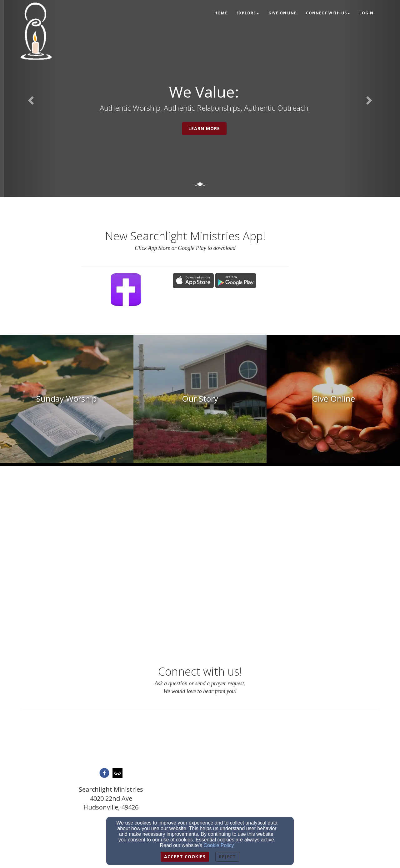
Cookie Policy (219, 845)
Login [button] (366, 13)
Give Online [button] (282, 13)
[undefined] (67, 399)
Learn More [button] (234, 128)
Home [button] (221, 13)
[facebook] (104, 774)
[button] (30, 99)
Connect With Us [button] (328, 13)
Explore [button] (248, 13)
